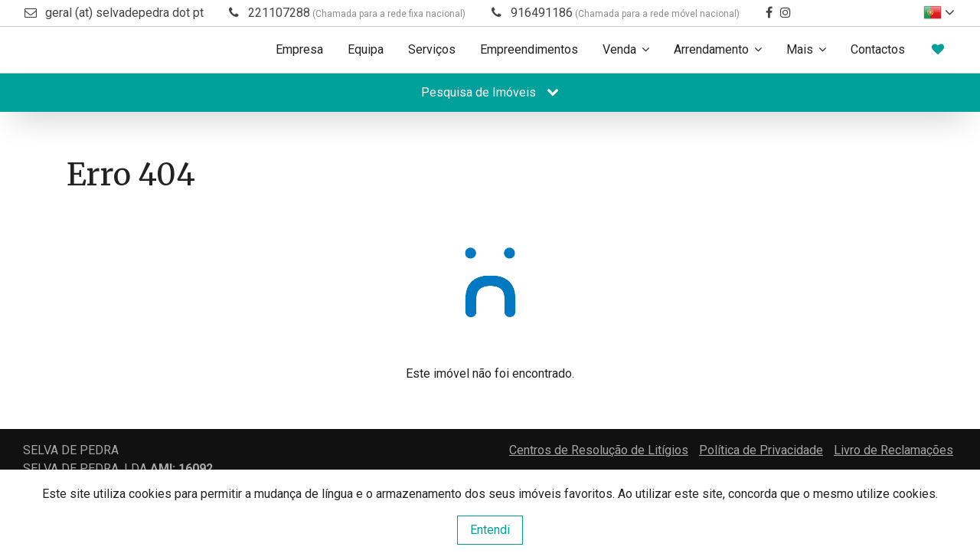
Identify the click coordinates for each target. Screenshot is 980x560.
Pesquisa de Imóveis (490, 92)
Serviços (432, 49)
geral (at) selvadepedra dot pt (124, 13)
